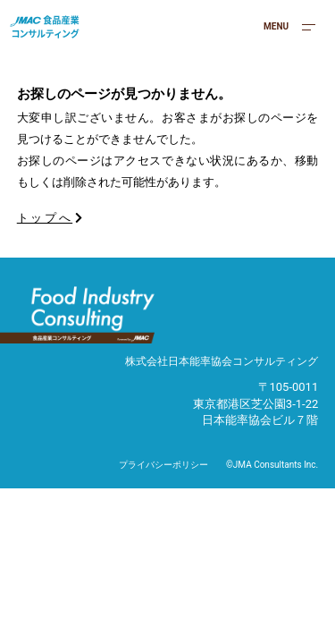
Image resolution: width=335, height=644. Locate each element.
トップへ (51, 218)
